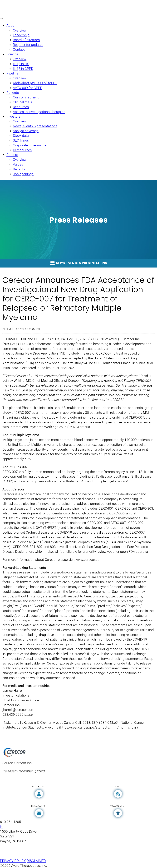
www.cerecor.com (89, 560)
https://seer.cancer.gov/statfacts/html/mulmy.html (98, 727)
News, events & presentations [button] (79, 263)
